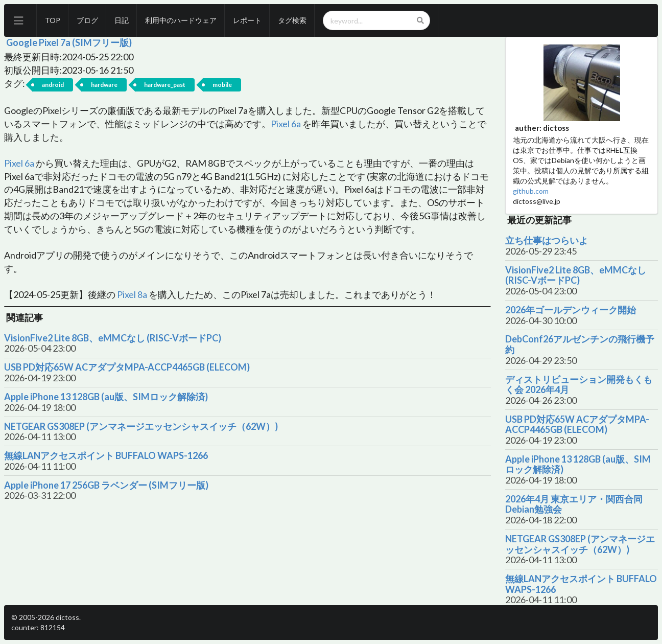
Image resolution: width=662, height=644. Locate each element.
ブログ (87, 20)
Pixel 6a (286, 124)
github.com (531, 191)
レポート (247, 20)
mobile (222, 85)
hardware (104, 85)
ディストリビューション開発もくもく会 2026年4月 (579, 385)
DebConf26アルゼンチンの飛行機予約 (580, 344)
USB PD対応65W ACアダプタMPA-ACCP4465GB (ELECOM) (127, 367)
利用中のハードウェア (181, 20)
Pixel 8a (132, 294)
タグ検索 (292, 20)
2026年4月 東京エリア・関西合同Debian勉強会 (574, 504)
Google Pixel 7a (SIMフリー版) (69, 42)
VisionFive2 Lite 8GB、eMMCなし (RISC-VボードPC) (113, 338)
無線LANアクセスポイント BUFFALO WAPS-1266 (106, 456)
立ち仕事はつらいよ (547, 240)
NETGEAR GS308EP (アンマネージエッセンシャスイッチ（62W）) (141, 427)
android (53, 85)
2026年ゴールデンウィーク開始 (571, 310)
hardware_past (165, 85)
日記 (122, 20)
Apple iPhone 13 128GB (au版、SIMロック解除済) (106, 397)
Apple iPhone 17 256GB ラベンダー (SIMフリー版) (106, 485)
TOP (53, 20)
